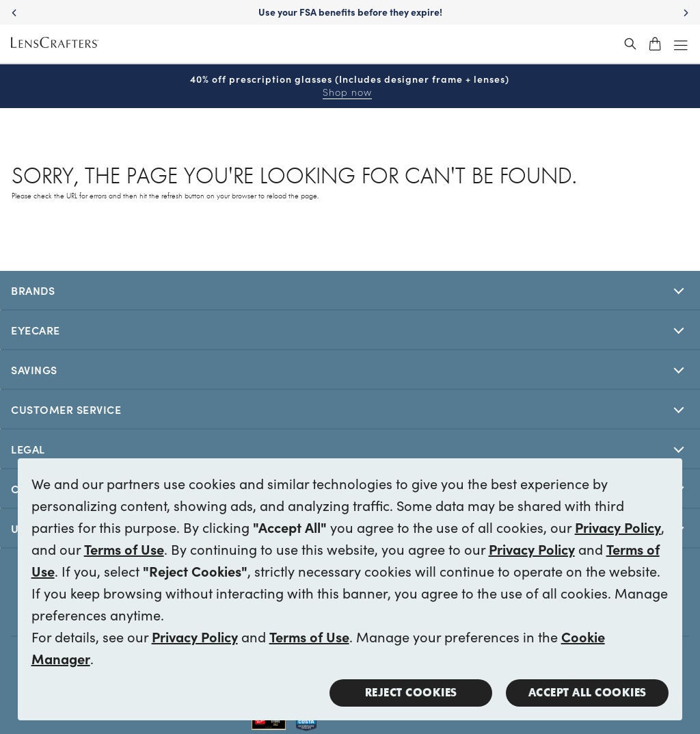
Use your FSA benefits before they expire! (350, 12)
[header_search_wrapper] (630, 44)
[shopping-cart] (655, 44)
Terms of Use (124, 549)
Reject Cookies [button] (411, 693)
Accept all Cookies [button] (588, 693)
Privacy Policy (618, 527)
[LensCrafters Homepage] (55, 44)
